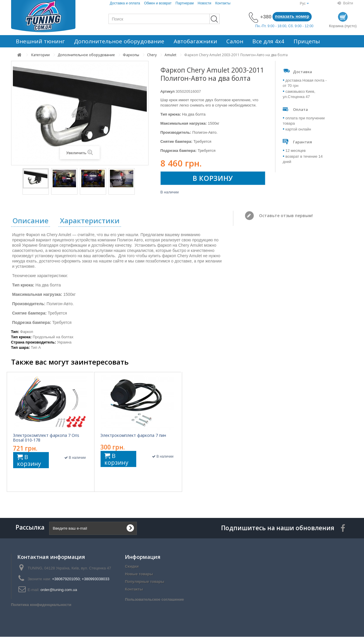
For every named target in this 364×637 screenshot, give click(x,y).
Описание (31, 221)
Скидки (132, 567)
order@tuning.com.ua (59, 590)
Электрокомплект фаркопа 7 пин (133, 436)
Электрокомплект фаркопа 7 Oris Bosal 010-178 (46, 438)
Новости (204, 3)
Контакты (223, 3)
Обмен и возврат (158, 3)
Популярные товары (144, 582)
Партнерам (184, 3)
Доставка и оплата (125, 3)
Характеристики (90, 221)
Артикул (168, 91)
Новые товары (139, 574)
